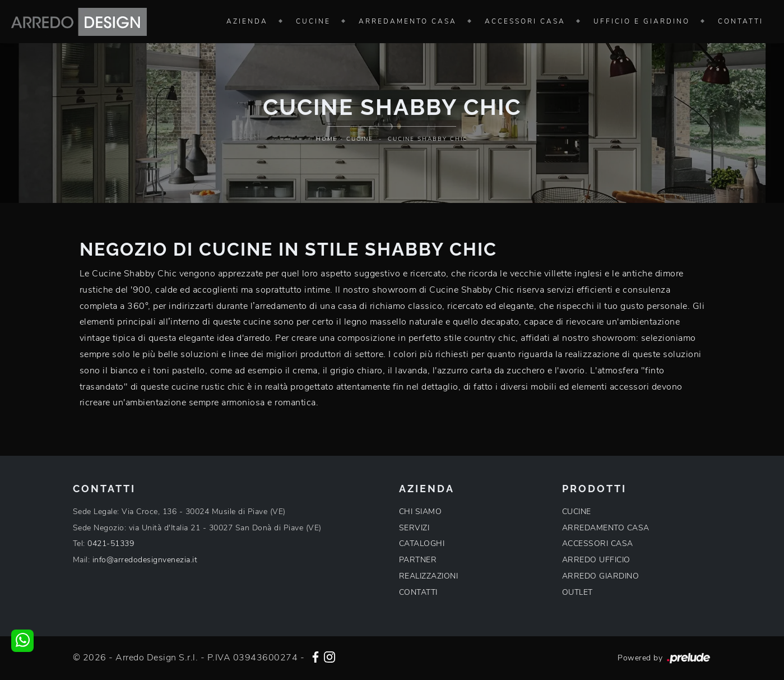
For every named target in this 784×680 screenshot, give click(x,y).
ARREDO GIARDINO (601, 576)
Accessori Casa (525, 21)
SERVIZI (414, 528)
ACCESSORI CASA (598, 543)
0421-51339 (111, 543)
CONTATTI (418, 592)
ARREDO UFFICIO (596, 560)
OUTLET (577, 592)
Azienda (247, 21)
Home (327, 139)
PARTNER (418, 560)
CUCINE (577, 512)
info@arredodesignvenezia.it (145, 560)
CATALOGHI (422, 543)
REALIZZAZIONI (429, 576)
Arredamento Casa (408, 21)
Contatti (741, 21)
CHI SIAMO (421, 512)
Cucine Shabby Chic (428, 139)
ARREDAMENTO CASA (606, 528)
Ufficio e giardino (642, 21)
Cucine (313, 21)
